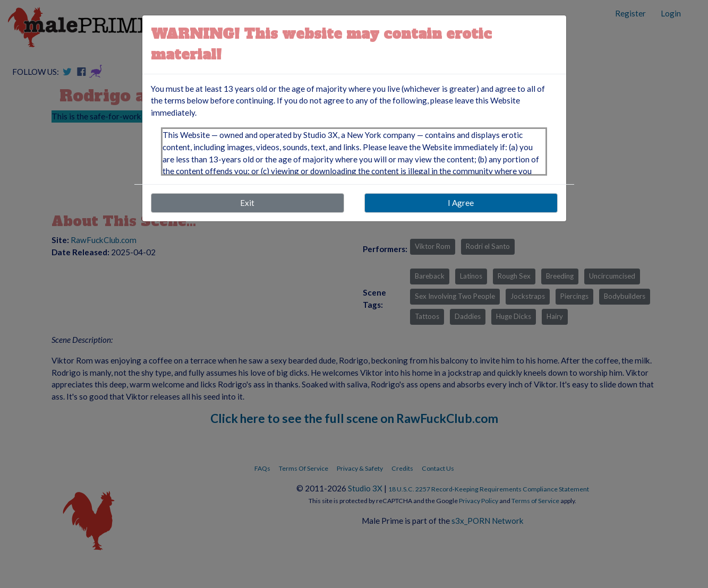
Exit (247, 203)
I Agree (461, 203)
